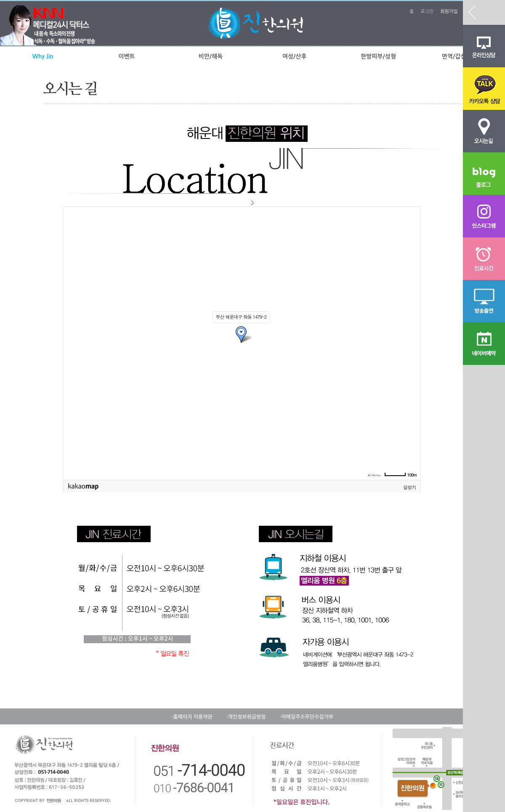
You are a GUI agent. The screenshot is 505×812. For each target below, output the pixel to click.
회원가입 (449, 12)
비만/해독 (210, 56)
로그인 (427, 12)
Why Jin (43, 56)
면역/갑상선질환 (462, 56)
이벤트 (126, 56)
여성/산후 (295, 56)
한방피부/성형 (378, 56)
